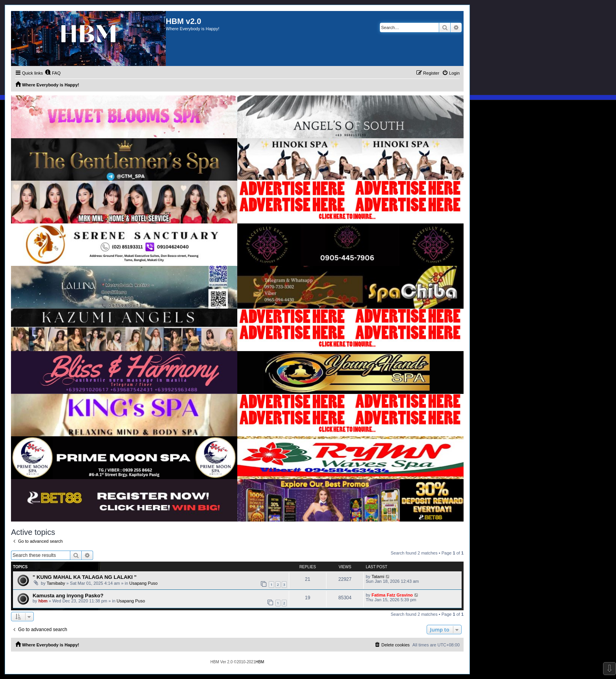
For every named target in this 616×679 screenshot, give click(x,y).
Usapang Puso (143, 583)
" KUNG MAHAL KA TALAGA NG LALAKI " (85, 577)
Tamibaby (56, 583)
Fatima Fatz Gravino (392, 595)
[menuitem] (53, 73)
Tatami (378, 577)
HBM (260, 662)
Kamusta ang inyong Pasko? (68, 596)
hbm (43, 601)
